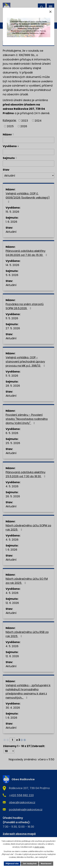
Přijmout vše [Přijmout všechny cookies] (12, 864)
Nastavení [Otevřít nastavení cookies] (46, 864)
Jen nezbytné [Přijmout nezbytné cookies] (30, 864)
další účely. (40, 847)
